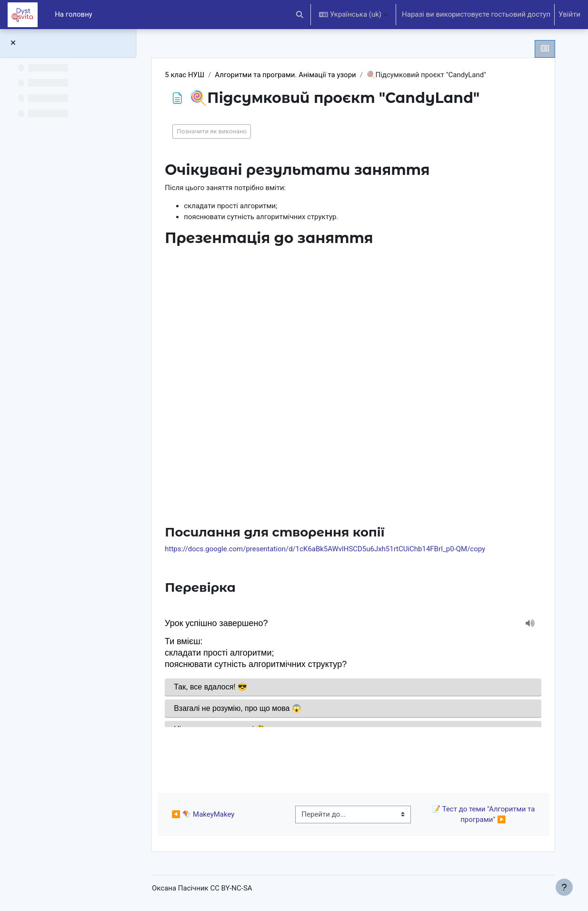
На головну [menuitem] (74, 14)
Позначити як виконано (214, 131)
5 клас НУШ (187, 75)
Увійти (569, 14)
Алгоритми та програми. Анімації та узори (288, 75)
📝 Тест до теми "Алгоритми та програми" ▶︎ (484, 815)
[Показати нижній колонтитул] (564, 887)
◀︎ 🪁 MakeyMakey (205, 814)
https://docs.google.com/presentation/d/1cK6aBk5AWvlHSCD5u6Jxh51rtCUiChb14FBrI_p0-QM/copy (327, 549)
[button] (300, 15)
